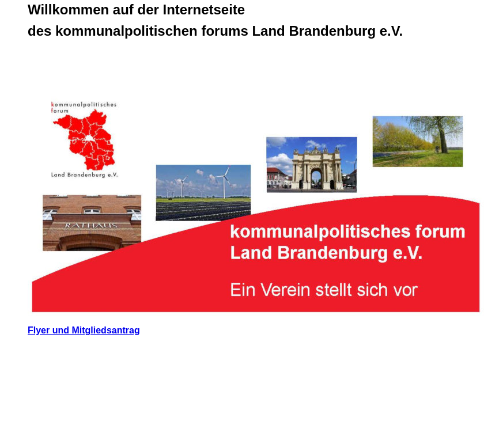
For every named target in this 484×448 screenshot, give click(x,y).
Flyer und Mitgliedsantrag (84, 330)
